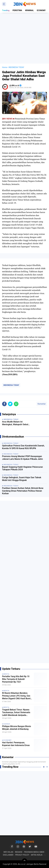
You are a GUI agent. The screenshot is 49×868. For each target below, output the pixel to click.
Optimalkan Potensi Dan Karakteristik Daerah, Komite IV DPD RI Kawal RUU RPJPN (23, 447)
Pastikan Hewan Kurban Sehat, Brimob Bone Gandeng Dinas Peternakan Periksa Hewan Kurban (23, 491)
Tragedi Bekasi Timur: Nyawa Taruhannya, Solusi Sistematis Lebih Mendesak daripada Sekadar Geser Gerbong (16, 712)
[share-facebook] (4, 404)
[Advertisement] (24, 38)
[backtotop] (25, 861)
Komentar (42, 404)
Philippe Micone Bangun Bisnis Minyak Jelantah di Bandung (17, 728)
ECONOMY (41, 10)
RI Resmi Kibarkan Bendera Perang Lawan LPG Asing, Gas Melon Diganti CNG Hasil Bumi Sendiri (16, 696)
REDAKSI (19, 852)
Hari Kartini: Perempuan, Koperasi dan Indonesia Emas (16, 744)
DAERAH (7, 724)
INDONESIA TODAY (11, 385)
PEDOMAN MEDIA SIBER (34, 852)
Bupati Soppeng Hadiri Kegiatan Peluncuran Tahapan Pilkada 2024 (22, 468)
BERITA (6, 674)
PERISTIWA (17, 10)
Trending (6, 10)
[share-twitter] (10, 404)
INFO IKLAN (8, 852)
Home (5, 67)
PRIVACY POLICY (22, 855)
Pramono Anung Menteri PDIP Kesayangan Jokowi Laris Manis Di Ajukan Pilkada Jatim (22, 458)
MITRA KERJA (37, 855)
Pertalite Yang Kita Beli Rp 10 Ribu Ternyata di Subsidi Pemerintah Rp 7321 (16, 679)
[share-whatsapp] (16, 404)
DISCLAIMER (8, 855)
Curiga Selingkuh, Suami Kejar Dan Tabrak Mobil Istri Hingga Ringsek (22, 479)
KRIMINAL (29, 10)
